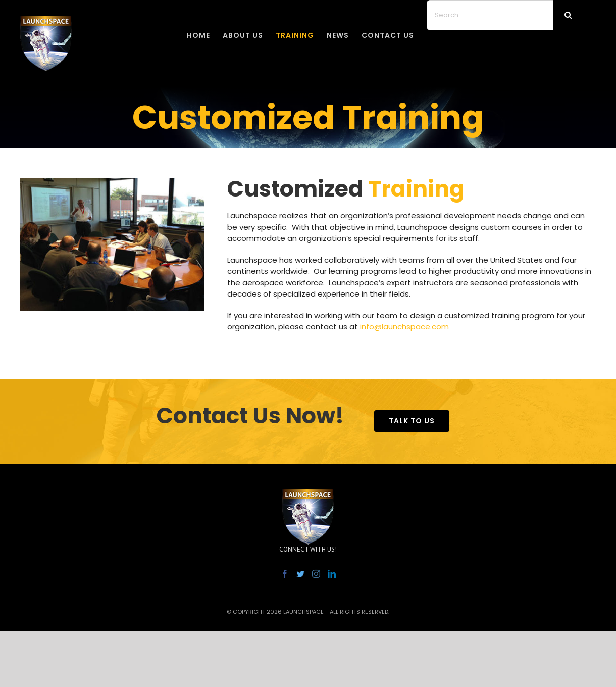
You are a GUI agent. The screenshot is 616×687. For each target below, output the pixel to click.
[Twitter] (300, 574)
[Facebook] (285, 574)
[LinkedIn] (332, 574)
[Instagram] (316, 574)
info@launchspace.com (404, 327)
